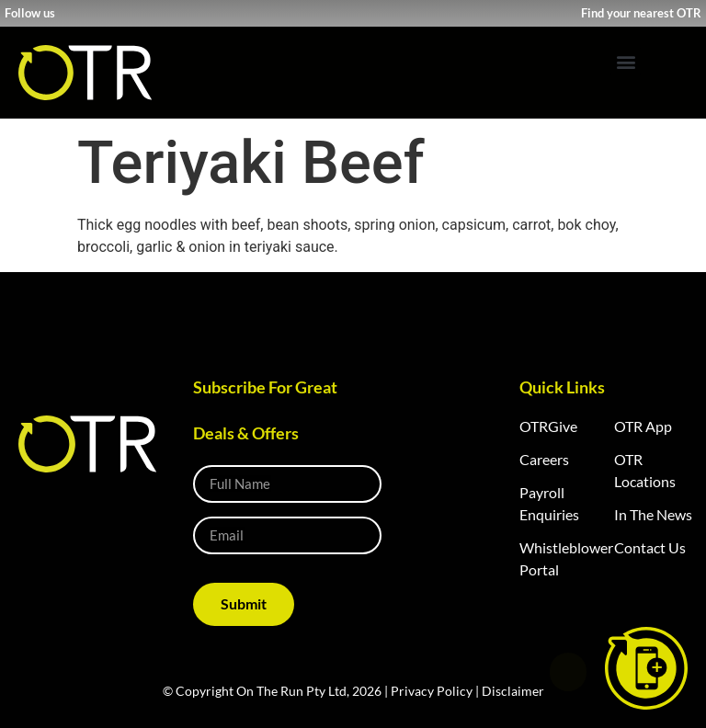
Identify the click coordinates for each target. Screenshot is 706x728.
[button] (626, 61)
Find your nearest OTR (641, 13)
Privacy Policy (432, 691)
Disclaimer (513, 691)
